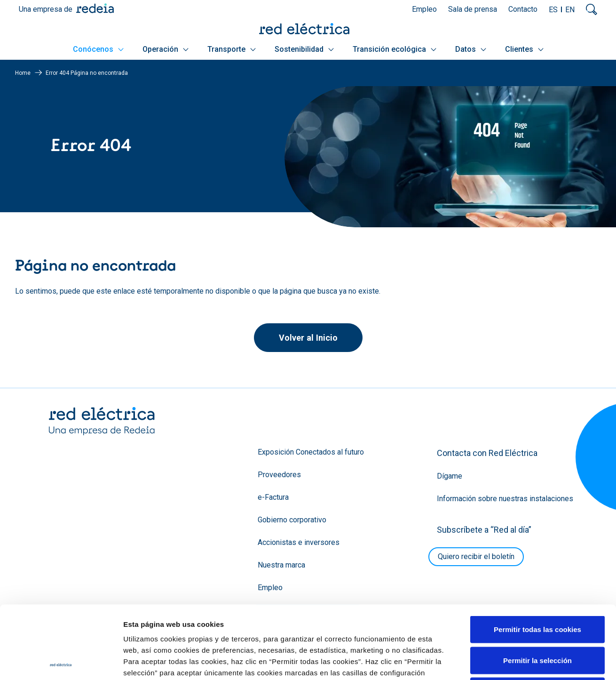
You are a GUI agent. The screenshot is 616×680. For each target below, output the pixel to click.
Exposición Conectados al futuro (311, 452)
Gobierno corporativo (292, 520)
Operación (166, 49)
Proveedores (279, 475)
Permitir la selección (537, 588)
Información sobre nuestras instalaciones (505, 499)
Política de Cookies (321, 622)
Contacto (523, 9)
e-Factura (273, 497)
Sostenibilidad (304, 49)
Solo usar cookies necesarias (537, 618)
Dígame (450, 476)
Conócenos (98, 49)
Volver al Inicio (308, 338)
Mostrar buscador (592, 9)
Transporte (232, 49)
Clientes (524, 49)
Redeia (95, 8)
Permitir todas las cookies (537, 556)
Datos (471, 49)
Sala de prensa (473, 9)
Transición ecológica (395, 49)
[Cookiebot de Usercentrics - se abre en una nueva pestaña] (61, 662)
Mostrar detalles (509, 661)
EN (570, 10)
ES (553, 10)
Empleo (424, 9)
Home (23, 73)
